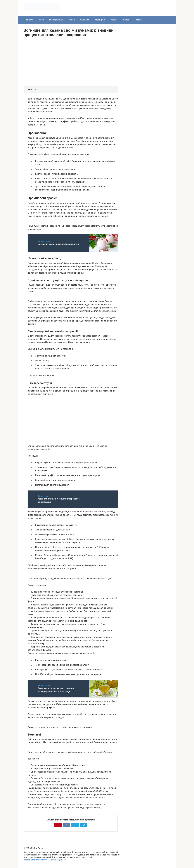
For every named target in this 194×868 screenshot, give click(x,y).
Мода (114, 20)
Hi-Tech (30, 20)
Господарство (56, 20)
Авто (41, 20)
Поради (125, 20)
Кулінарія (85, 20)
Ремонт (138, 20)
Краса (72, 20)
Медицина (100, 20)
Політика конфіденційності (54, 860)
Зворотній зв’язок (32, 860)
